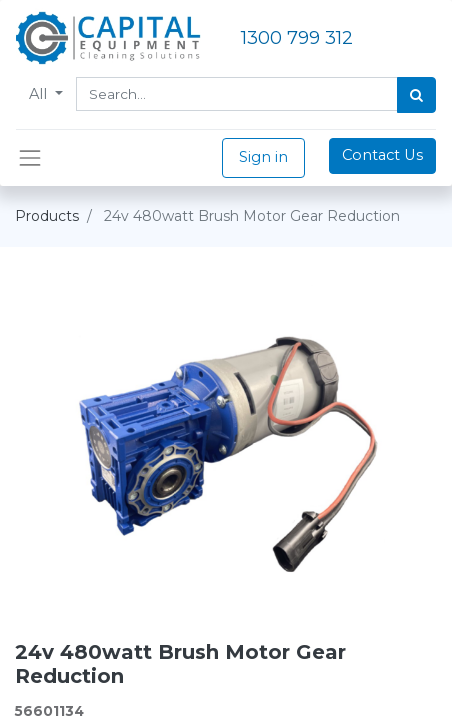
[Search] (416, 95)
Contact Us (382, 155)
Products (47, 216)
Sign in (263, 157)
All (40, 94)
